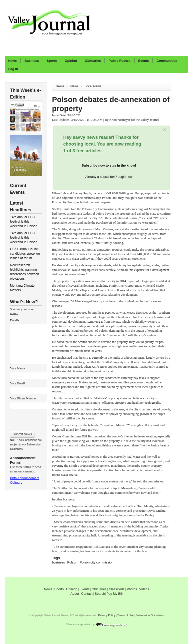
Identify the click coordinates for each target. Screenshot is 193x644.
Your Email (17, 383)
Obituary (16, 483)
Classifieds (117, 589)
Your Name (17, 368)
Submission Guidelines (149, 615)
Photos (132, 589)
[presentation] (37, 418)
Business (32, 61)
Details (15, 320)
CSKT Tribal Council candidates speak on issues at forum (25, 253)
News (12, 61)
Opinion (71, 61)
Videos (144, 589)
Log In (13, 69)
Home (60, 86)
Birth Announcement (25, 478)
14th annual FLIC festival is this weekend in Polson (24, 221)
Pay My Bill (114, 594)
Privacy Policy (107, 615)
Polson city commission (97, 562)
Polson (72, 562)
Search (100, 594)
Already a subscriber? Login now (109, 177)
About (75, 594)
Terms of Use (125, 615)
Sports (52, 61)
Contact (87, 594)
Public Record (119, 61)
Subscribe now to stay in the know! (109, 165)
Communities (167, 61)
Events (144, 61)
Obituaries (93, 61)
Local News (93, 86)
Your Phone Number (23, 398)
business (58, 562)
